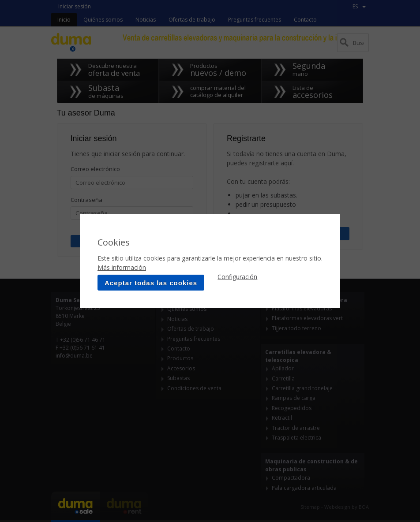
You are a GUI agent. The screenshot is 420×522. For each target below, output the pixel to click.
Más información (122, 267)
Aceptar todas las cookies (151, 283)
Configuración (237, 277)
